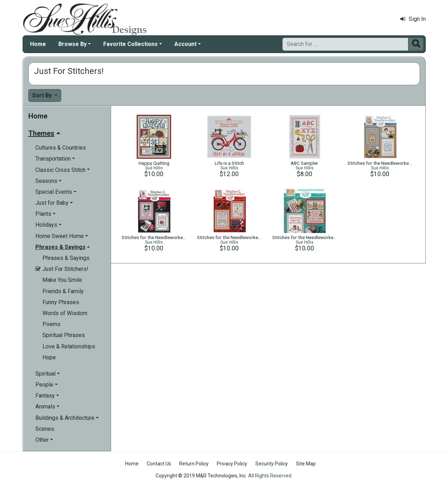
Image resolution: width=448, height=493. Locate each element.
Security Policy (272, 464)
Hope (49, 357)
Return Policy (194, 464)
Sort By (43, 95)
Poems (51, 324)
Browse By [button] (72, 44)
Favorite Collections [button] (130, 44)
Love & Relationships (69, 346)
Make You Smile (62, 280)
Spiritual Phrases (64, 335)
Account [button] (185, 44)
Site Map (306, 464)
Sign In (413, 19)
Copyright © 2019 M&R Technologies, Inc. (201, 476)
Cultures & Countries (61, 148)
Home (38, 44)
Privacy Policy (232, 464)
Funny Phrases (61, 302)
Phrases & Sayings (66, 258)
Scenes (45, 429)
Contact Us (159, 464)
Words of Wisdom (65, 313)
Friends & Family (63, 291)
